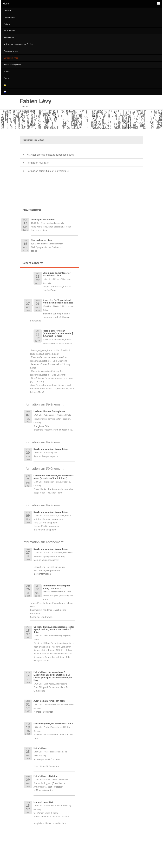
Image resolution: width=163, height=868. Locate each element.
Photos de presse (11, 51)
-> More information (43, 790)
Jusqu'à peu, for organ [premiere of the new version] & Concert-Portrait (58, 333)
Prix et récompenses (12, 65)
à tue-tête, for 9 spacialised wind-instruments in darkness (58, 301)
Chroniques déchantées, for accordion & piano (57, 274)
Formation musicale (38, 163)
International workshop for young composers (56, 587)
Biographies (9, 37)
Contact (7, 78)
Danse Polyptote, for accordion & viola (53, 724)
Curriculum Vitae (11, 58)
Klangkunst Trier (42, 426)
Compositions (9, 17)
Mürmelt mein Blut (43, 802)
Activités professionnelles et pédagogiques (50, 155)
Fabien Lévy (36, 101)
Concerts (7, 11)
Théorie (7, 24)
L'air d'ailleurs (40, 748)
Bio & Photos (9, 31)
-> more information (43, 712)
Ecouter (7, 71)
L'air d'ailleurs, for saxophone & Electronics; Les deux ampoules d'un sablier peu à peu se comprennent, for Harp (53, 676)
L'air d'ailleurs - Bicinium (46, 776)
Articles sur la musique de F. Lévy (18, 44)
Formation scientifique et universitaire (48, 171)
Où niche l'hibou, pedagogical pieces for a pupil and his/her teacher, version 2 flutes (54, 629)
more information (42, 574)
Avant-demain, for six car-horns (49, 701)
